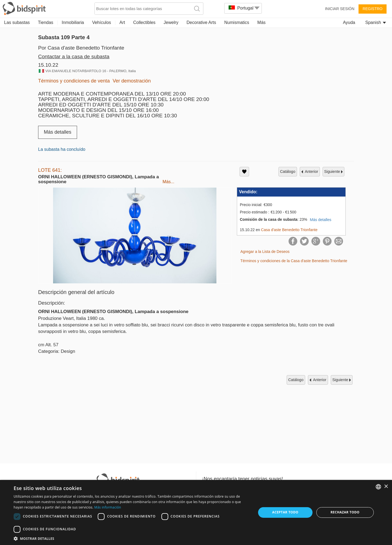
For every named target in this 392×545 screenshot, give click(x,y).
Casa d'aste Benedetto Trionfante (289, 230)
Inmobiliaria (73, 22)
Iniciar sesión (340, 9)
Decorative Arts (201, 22)
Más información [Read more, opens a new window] (108, 507)
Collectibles (144, 22)
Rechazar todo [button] (345, 512)
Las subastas (17, 22)
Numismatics (237, 22)
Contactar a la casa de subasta (74, 56)
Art (122, 22)
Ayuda (349, 22)
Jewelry (171, 22)
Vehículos (101, 22)
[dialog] (196, 512)
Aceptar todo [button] (285, 512)
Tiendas (45, 22)
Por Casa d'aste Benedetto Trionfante (81, 48)
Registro (373, 9)
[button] (131, 538)
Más (261, 22)
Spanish (376, 22)
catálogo (288, 172)
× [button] (386, 487)
